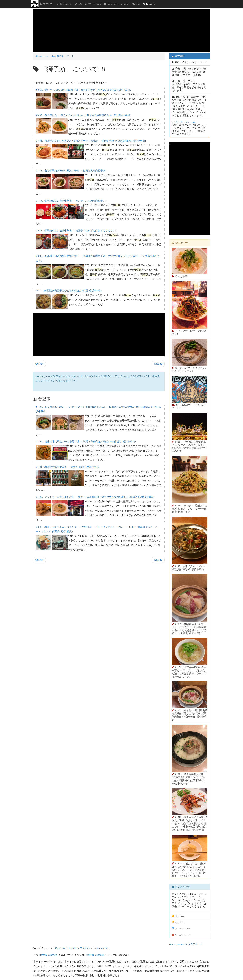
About (126, 4)
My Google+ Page (181, 935)
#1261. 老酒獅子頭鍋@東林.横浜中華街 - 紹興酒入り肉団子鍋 (71, 171)
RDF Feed (178, 916)
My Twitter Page (181, 928)
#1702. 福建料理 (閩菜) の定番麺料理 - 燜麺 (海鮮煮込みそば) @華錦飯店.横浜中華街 (85, 442)
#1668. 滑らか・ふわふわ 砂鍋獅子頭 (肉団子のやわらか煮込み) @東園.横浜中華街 (83, 90)
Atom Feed (178, 922)
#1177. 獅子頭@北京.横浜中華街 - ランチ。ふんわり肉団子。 (71, 201)
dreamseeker (103, 948)
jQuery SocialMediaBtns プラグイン (73, 948)
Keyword (151, 4)
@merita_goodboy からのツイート (186, 944)
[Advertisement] (122, 35)
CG (80, 4)
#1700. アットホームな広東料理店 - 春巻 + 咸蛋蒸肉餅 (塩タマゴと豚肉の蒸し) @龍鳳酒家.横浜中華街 (95, 497)
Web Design (95, 4)
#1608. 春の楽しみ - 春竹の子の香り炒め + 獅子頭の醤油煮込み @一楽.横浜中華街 (83, 115)
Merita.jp (46, 4)
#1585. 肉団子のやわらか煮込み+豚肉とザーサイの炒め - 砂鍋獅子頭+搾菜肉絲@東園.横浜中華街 (90, 141)
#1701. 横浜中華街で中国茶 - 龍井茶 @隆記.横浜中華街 (67, 467)
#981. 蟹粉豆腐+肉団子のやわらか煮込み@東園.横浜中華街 (69, 291)
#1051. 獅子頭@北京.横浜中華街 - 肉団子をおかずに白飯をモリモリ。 (75, 231)
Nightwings (66, 4)
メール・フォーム (185, 122)
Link (138, 4)
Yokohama (113, 4)
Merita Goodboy (48, 955)
